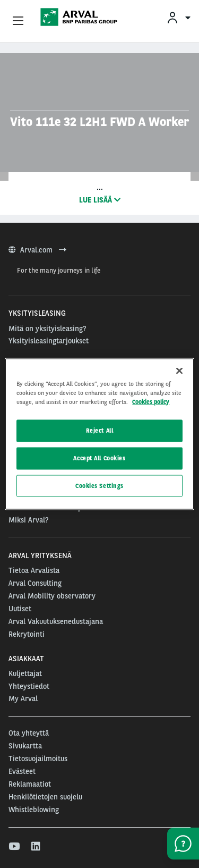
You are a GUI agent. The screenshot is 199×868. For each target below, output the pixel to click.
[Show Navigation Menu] (18, 21)
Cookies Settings (99, 485)
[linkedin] (36, 847)
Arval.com (37, 250)
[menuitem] (178, 17)
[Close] (179, 370)
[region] (99, 434)
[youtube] (14, 847)
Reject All (100, 430)
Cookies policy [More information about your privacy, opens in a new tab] (151, 401)
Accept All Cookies (99, 458)
